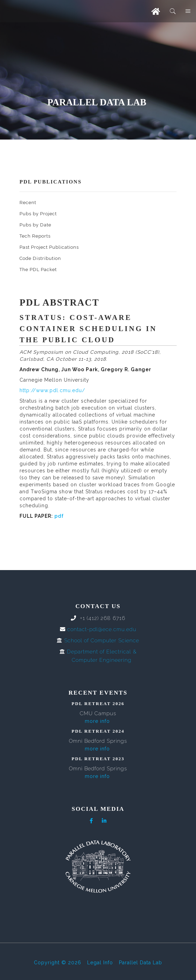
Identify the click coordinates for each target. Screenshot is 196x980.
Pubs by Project (38, 214)
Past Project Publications (49, 247)
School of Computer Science (102, 641)
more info (97, 721)
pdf (59, 516)
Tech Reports (35, 236)
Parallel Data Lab (141, 963)
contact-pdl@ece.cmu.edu (102, 629)
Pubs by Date (35, 225)
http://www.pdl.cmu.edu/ (52, 390)
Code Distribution (40, 258)
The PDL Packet (38, 270)
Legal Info (100, 963)
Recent (28, 203)
